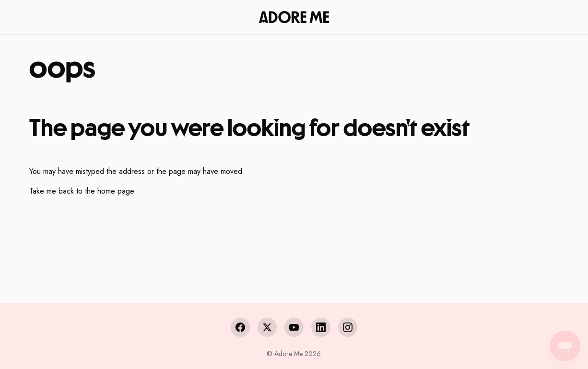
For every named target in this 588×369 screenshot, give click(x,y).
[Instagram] (348, 327)
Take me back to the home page (82, 191)
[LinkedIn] (321, 327)
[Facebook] (240, 327)
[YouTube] (294, 327)
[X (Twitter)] (267, 327)
